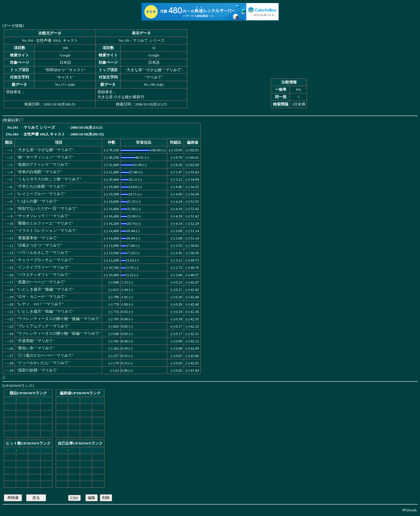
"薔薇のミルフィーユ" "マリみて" (45, 223)
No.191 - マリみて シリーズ (141, 41)
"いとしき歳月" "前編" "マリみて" (45, 311)
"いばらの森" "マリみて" (37, 201)
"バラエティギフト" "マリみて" (43, 275)
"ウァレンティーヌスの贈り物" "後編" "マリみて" (59, 319)
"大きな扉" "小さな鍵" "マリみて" (45, 150)
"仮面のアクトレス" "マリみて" (43, 165)
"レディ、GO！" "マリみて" (40, 304)
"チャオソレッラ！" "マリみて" (43, 216)
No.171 (61, 85)
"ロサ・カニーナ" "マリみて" (41, 297)
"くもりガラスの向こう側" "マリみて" (49, 179)
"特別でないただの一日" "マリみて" (47, 209)
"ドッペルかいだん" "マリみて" (43, 363)
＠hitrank (409, 510)
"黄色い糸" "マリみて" (36, 348)
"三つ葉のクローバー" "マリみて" (45, 356)
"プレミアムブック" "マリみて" (43, 326)
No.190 (149, 85)
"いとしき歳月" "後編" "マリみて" (45, 289)
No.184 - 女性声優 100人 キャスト (50, 41)
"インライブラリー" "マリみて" (43, 267)
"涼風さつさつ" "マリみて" (39, 245)
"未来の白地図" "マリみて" (39, 172)
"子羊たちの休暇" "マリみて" (41, 187)
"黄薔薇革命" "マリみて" (37, 238)
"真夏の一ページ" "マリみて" (41, 282)
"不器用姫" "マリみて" (36, 341)
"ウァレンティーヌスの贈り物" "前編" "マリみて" (59, 334)
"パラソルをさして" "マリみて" (43, 253)
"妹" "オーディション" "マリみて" (45, 157)
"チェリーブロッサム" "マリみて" (45, 260)
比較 (71, 85)
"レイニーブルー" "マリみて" (41, 194)
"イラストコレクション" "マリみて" (47, 231)
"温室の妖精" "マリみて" (37, 370)
